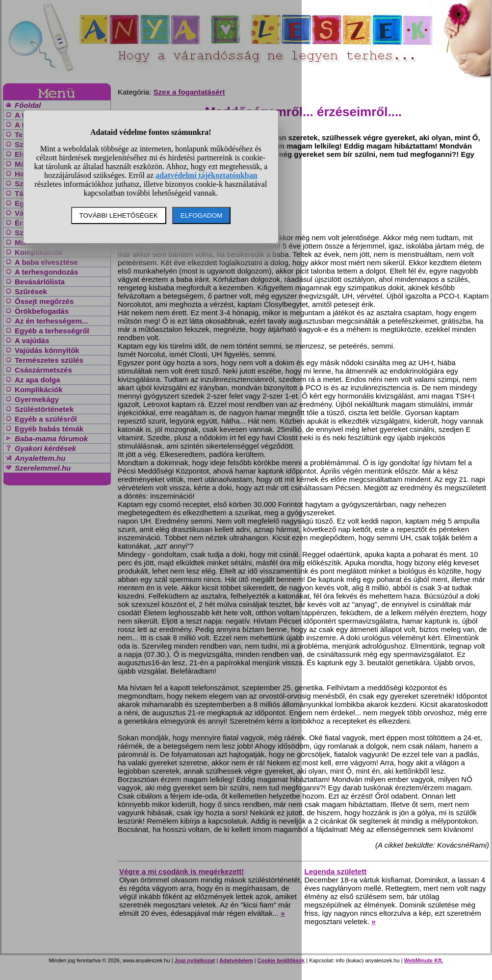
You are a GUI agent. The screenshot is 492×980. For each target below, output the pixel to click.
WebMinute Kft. (424, 960)
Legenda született (336, 871)
